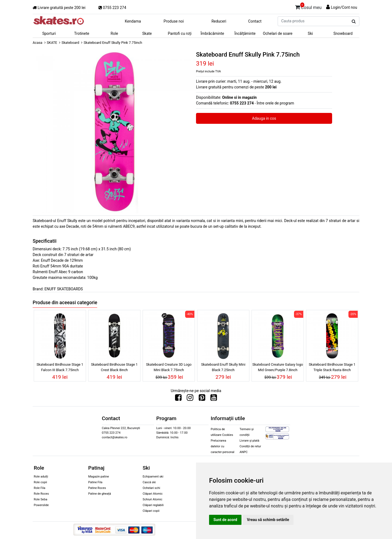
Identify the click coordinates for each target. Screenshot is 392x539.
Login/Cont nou (344, 7)
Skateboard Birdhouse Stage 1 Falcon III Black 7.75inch (60, 367)
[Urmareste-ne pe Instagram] (190, 399)
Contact (255, 21)
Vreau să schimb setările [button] (268, 520)
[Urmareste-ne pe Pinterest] (202, 399)
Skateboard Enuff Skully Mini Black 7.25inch (223, 367)
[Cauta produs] (354, 21)
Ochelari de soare (278, 33)
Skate (147, 33)
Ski (310, 33)
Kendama (133, 21)
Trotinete (82, 33)
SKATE (52, 43)
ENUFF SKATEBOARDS (64, 289)
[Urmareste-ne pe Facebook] (178, 399)
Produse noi (174, 21)
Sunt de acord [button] (225, 520)
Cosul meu (308, 7)
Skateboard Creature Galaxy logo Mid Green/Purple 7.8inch (278, 367)
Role (114, 33)
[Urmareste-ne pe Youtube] (214, 399)
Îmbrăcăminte (212, 33)
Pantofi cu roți (180, 33)
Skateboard (70, 43)
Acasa (38, 43)
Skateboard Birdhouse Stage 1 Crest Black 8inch (114, 367)
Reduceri (219, 21)
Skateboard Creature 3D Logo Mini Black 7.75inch (169, 367)
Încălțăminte (245, 33)
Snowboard (343, 33)
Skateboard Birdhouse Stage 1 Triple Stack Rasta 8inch (332, 367)
